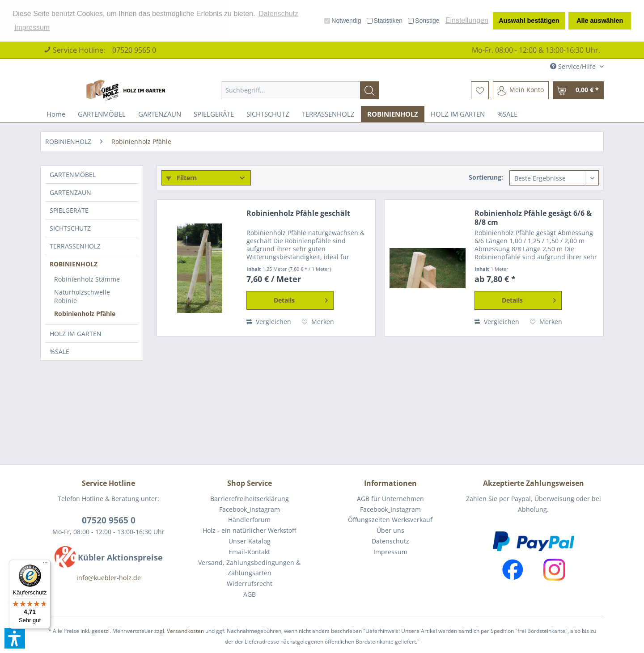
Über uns (390, 530)
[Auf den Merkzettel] (318, 322)
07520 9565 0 (134, 50)
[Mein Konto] (521, 90)
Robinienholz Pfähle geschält (298, 213)
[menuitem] (300, 90)
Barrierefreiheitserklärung (250, 499)
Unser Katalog (250, 541)
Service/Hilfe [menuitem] (574, 66)
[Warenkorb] (578, 90)
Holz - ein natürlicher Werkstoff (249, 530)
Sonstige (424, 21)
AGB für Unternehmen (390, 499)
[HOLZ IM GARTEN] (458, 114)
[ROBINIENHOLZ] (393, 114)
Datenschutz (390, 541)
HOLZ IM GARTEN (76, 334)
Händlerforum (249, 520)
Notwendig (343, 21)
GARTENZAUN (70, 192)
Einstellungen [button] (467, 20)
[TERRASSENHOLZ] (328, 114)
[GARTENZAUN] (160, 114)
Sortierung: (486, 177)
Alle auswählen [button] (600, 21)
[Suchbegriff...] (300, 90)
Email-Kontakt (249, 552)
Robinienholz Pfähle (85, 314)
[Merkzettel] (480, 90)
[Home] (56, 114)
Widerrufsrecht (250, 583)
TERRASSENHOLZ (75, 246)
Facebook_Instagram (250, 509)
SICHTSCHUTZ (70, 228)
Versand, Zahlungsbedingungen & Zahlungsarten (249, 568)
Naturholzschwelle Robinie (82, 296)
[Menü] (45, 565)
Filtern (182, 178)
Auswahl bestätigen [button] (529, 21)
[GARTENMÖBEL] (102, 114)
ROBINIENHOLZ (74, 264)
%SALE (59, 352)
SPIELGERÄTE (69, 210)
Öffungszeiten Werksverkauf (390, 520)
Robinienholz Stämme (87, 279)
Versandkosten (185, 631)
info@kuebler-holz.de (109, 578)
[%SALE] (507, 114)
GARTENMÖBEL (73, 175)
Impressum (390, 552)
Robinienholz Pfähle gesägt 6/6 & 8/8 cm (533, 218)
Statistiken (385, 21)
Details (301, 299)
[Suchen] (369, 90)
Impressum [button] (32, 27)
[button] (15, 638)
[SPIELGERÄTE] (214, 114)
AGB (250, 594)
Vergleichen (269, 322)
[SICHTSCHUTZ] (268, 114)
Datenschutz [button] (278, 14)
